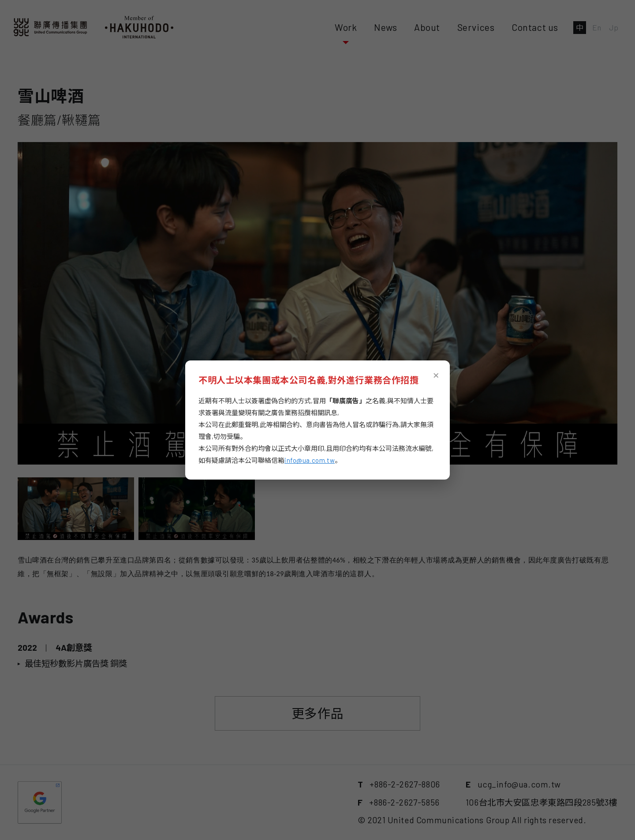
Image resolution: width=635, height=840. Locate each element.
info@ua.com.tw (310, 460)
